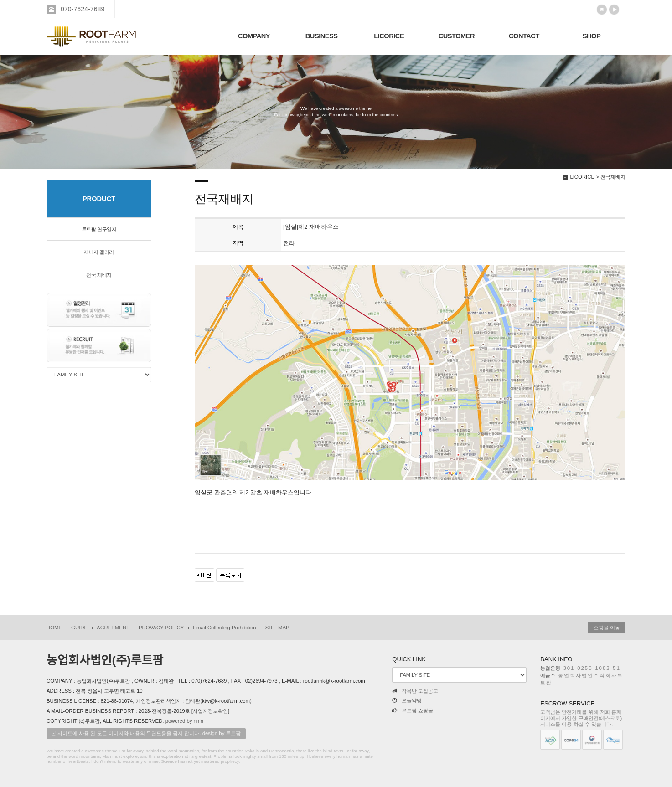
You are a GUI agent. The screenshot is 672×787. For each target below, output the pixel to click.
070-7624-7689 (83, 9)
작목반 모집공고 (415, 691)
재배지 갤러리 (99, 252)
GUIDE (79, 628)
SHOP (592, 36)
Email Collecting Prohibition (224, 628)
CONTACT (524, 36)
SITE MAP (277, 628)
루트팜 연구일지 (99, 229)
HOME (54, 628)
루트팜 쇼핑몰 (413, 710)
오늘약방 (407, 700)
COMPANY (254, 36)
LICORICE (389, 36)
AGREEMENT (113, 628)
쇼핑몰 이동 (607, 628)
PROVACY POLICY (161, 628)
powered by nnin (184, 721)
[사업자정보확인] (210, 711)
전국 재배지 (99, 275)
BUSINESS (322, 36)
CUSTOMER (457, 36)
